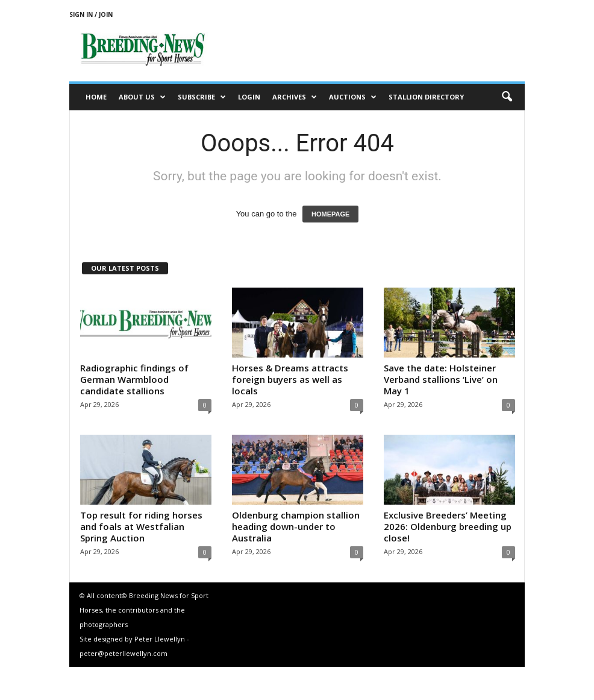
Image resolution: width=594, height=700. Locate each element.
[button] (507, 97)
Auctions (353, 97)
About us (142, 97)
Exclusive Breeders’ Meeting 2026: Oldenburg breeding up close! (448, 526)
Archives (295, 97)
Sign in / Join (91, 14)
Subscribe (202, 97)
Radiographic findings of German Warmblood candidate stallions (134, 379)
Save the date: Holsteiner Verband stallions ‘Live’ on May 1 (441, 379)
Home (96, 97)
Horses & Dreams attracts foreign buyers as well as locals (290, 379)
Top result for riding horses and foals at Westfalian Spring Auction (141, 526)
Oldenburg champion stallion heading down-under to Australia (296, 526)
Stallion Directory (426, 97)
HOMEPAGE (330, 214)
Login (249, 97)
